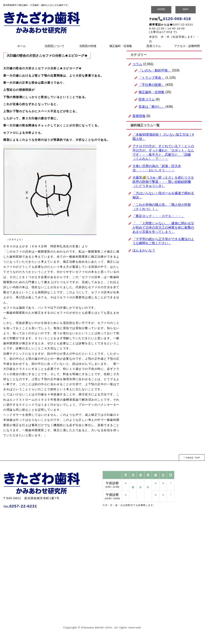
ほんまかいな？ (144, 250)
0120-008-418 (177, 19)
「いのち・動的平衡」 (155, 70)
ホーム (21, 46)
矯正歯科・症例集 (121, 46)
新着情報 (139, 116)
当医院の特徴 (88, 46)
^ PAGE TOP (192, 458)
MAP (186, 9)
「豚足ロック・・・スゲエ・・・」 (158, 216)
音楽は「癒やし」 (152, 107)
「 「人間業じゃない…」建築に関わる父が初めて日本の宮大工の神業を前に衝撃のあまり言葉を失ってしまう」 (163, 228)
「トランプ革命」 (152, 78)
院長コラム (154, 46)
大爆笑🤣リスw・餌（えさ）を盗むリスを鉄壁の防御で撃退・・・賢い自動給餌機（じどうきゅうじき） (163, 182)
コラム (137, 64)
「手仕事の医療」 (152, 85)
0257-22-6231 (183, 25)
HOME (161, 9)
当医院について (54, 46)
